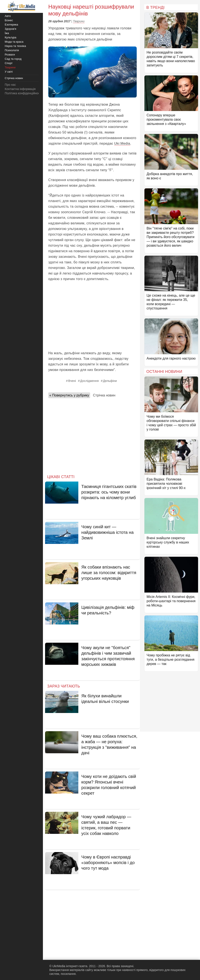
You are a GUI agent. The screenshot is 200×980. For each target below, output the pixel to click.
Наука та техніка (15, 46)
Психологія (12, 50)
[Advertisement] (92, 316)
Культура (11, 37)
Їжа (7, 33)
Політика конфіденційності (23, 93)
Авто (8, 16)
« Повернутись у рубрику (69, 395)
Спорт (9, 63)
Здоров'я (11, 29)
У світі (9, 72)
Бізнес (9, 20)
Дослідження (89, 381)
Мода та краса (14, 42)
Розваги (10, 55)
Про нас (10, 85)
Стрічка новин (104, 395)
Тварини (79, 21)
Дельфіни (110, 381)
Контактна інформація (20, 89)
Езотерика (11, 25)
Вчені (72, 381)
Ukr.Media (122, 143)
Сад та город (13, 59)
